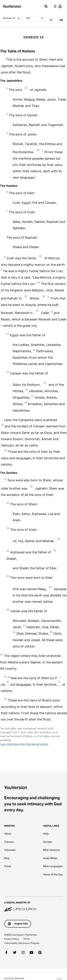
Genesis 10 (12, 18)
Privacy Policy (12, 939)
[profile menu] (58, 6)
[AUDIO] (51, 20)
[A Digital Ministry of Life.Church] (33, 904)
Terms (26, 939)
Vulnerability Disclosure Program (22, 943)
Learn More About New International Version (24, 744)
